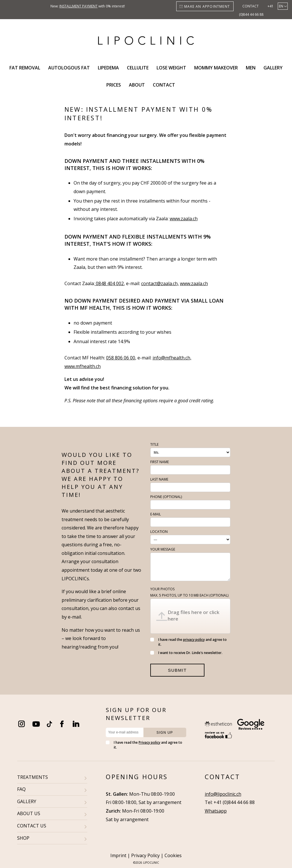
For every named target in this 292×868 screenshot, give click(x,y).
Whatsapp (216, 811)
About (137, 85)
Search (186, 85)
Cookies (173, 855)
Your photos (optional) (189, 592)
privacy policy (194, 640)
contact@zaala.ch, (160, 283)
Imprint (118, 855)
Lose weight (171, 68)
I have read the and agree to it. (188, 642)
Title (154, 444)
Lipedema (108, 68)
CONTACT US (32, 826)
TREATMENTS (33, 777)
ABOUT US (29, 813)
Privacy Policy (145, 855)
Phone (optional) (166, 497)
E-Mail (156, 514)
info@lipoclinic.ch (223, 794)
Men (251, 68)
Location (159, 532)
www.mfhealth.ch (83, 366)
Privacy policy (149, 742)
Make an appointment (207, 6)
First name (160, 462)
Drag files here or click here (193, 615)
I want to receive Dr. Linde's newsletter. (186, 653)
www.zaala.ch (184, 219)
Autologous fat (69, 68)
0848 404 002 (109, 283)
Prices (114, 85)
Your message (163, 549)
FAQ (21, 789)
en (281, 6)
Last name (159, 479)
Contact (251, 6)
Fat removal (25, 68)
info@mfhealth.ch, (172, 358)
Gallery (273, 68)
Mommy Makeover (216, 68)
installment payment (78, 6)
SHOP (23, 838)
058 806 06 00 (121, 358)
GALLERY (27, 801)
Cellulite (138, 68)
